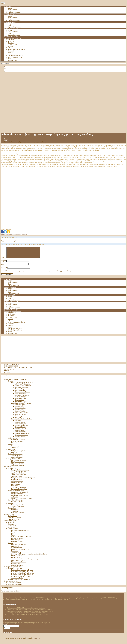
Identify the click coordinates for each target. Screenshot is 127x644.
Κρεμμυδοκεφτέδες (17, 558)
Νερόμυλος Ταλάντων (18, 485)
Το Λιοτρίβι (15, 499)
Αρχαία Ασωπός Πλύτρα (18, 475)
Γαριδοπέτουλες (16, 566)
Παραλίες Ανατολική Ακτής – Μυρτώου (23, 385)
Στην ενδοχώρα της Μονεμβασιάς (21, 578)
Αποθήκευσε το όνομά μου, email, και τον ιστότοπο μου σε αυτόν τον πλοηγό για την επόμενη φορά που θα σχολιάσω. (39, 273)
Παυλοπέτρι (15, 488)
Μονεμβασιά (8, 6)
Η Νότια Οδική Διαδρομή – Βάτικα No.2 (23, 575)
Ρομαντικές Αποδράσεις (15, 520)
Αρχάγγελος (11, 41)
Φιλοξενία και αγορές (10, 523)
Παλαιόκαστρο (16, 486)
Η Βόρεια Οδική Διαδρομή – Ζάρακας (22, 572)
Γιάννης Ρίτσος (12, 510)
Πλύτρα (10, 59)
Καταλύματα (11, 524)
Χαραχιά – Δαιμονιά (21, 416)
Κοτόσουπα (15, 553)
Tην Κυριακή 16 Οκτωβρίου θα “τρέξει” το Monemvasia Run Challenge (27, 616)
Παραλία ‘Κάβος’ (20, 407)
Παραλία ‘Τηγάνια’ (20, 412)
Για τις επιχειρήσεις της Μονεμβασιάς (18, 370)
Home (6, 139)
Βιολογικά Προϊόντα (17, 543)
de (5, 70)
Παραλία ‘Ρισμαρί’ (20, 434)
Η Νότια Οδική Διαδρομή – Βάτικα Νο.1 (23, 574)
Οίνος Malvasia (16, 534)
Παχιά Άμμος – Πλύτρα (22, 415)
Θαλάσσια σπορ (12, 440)
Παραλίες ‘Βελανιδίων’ (21, 437)
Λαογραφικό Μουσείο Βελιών (20, 497)
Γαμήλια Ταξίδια (12, 518)
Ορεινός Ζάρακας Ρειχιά (15, 57)
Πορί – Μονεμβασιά (21, 396)
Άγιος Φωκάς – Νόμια (21, 404)
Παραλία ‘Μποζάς (20, 413)
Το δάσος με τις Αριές (17, 467)
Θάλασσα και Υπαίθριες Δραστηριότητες (16, 381)
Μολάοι (10, 54)
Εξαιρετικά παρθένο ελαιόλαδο (20, 532)
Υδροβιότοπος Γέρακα (18, 464)
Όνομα (3, 263)
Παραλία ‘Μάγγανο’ (21, 426)
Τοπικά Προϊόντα (13, 531)
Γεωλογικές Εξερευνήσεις (15, 456)
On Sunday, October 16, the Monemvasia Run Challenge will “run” (26, 615)
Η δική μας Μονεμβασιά (11, 583)
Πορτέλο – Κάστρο (20, 399)
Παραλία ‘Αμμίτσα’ (20, 431)
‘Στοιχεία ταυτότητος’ (18, 515)
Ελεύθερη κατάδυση (17, 443)
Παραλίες (10, 383)
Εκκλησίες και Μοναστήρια (16, 502)
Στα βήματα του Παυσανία (19, 474)
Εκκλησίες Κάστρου (17, 504)
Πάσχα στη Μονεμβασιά (18, 507)
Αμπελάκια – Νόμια (21, 400)
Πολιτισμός (7, 469)
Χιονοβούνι (15, 450)
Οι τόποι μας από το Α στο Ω (12, 38)
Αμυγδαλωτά (15, 548)
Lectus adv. (37, 640)
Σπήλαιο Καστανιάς (17, 458)
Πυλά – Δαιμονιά (20, 418)
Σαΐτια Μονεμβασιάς (17, 567)
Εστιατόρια (11, 526)
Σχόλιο (3, 260)
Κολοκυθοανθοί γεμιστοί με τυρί (21, 551)
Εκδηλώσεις (11, 505)
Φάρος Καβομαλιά (17, 478)
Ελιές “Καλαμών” (16, 542)
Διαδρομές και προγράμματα (12, 569)
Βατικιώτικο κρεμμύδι (18, 540)
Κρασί (13, 537)
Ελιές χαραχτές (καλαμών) (19, 547)
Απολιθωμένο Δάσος (17, 459)
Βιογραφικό (15, 512)
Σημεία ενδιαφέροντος (14, 13)
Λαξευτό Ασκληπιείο (17, 483)
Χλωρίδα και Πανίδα (14, 461)
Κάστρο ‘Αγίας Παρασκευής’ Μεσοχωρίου (23, 480)
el (5, 67)
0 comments (24, 234)
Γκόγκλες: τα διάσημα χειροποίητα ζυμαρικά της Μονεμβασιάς (29, 556)
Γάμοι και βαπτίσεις (13, 521)
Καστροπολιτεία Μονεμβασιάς (16, 49)
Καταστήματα (12, 528)
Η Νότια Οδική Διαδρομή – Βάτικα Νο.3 (23, 577)
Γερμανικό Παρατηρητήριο (19, 491)
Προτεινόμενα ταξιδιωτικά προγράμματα (19, 582)
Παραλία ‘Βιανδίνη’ (21, 410)
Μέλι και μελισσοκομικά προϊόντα (21, 539)
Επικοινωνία (9, 374)
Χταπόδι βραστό (16, 555)
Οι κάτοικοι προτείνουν (14, 585)
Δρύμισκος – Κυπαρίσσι (22, 389)
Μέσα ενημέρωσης (11, 368)
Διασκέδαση (11, 529)
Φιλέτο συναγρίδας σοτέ (18, 562)
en (5, 68)
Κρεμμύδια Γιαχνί (16, 559)
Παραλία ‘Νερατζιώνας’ (22, 427)
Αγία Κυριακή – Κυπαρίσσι (23, 386)
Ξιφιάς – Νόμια (19, 402)
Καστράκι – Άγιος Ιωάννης (22, 394)
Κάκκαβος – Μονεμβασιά (22, 397)
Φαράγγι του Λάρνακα (18, 466)
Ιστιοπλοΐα (14, 445)
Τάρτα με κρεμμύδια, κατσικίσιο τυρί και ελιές (24, 561)
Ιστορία (10, 8)
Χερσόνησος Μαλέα (17, 448)
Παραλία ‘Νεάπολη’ (21, 429)
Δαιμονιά (10, 46)
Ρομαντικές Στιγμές (10, 516)
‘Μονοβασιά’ (15, 513)
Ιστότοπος (4, 270)
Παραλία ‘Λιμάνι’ (20, 408)
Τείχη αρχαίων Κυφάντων (19, 489)
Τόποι (9, 11)
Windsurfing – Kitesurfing (19, 442)
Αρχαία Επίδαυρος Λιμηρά (19, 477)
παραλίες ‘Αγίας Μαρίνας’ (22, 435)
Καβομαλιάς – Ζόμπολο (18, 453)
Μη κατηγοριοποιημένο (14, 234)
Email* (11, 627)
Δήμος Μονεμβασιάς (12, 367)
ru (5, 71)
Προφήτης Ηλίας (13, 60)
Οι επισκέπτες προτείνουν (15, 586)
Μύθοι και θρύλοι (13, 9)
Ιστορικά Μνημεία (13, 470)
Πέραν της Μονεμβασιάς (11, 36)
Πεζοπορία (11, 447)
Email (3, 266)
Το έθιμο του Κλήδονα (18, 508)
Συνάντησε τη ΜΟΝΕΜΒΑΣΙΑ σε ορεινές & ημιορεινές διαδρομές (26, 610)
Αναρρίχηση (11, 451)
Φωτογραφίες (9, 371)
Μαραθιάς (11, 52)
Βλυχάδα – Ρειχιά (20, 391)
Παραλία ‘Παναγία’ (20, 439)
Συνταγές (10, 545)
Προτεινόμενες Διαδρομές (15, 570)
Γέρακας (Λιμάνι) (13, 44)
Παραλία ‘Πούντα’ (20, 424)
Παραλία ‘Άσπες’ (20, 432)
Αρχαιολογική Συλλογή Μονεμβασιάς (22, 501)
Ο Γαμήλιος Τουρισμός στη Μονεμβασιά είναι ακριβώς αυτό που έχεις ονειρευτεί (30, 613)
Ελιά (9, 48)
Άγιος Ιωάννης (12, 40)
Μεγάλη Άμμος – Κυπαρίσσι (23, 388)
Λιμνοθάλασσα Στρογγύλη (19, 462)
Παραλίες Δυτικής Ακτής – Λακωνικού (22, 405)
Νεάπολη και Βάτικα (10, 14)
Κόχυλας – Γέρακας (20, 392)
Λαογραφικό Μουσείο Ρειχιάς (20, 494)
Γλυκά (13, 535)
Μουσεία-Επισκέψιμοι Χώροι (16, 493)
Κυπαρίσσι (11, 51)
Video (6, 373)
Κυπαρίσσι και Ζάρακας (11, 29)
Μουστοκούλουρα (16, 550)
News (6, 140)
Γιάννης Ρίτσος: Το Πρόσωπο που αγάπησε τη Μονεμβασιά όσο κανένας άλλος (29, 612)
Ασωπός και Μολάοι (10, 22)
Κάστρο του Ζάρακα (17, 481)
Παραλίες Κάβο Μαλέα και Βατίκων (22, 421)
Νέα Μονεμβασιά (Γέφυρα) (16, 56)
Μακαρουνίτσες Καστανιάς (19, 564)
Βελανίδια (11, 43)
